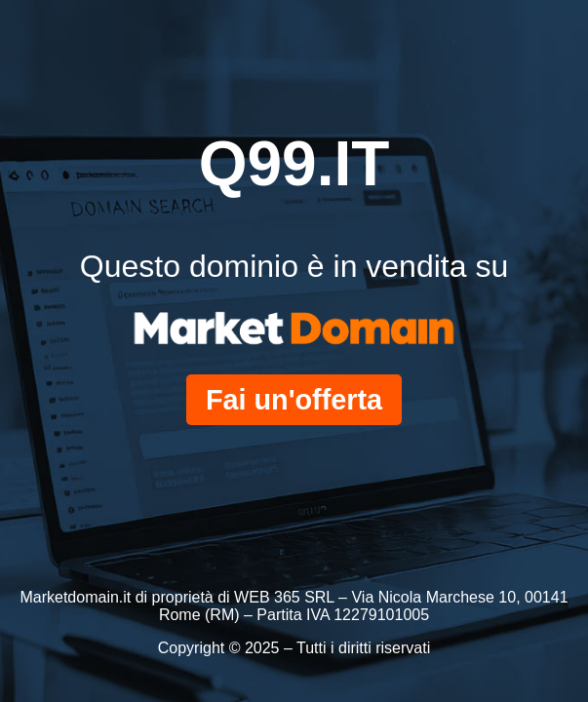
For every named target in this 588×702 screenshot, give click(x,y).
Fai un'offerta (294, 400)
